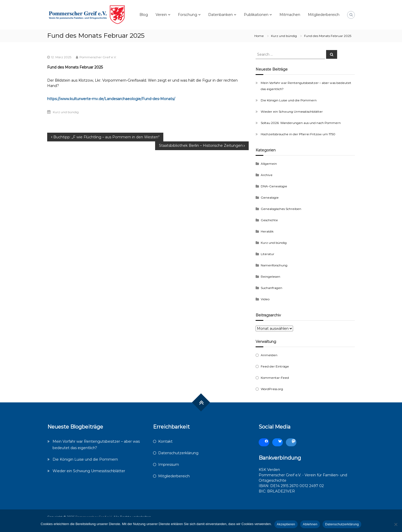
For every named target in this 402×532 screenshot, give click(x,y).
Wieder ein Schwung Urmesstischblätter (292, 112)
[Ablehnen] (396, 524)
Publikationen (256, 15)
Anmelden (269, 355)
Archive (267, 175)
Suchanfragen (272, 288)
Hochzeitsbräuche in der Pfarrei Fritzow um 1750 (298, 134)
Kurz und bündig (284, 36)
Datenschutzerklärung (178, 453)
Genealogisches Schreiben (281, 209)
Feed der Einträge (275, 366)
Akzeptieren (286, 524)
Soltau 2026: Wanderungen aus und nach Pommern (301, 123)
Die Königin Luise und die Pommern (289, 100)
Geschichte (269, 220)
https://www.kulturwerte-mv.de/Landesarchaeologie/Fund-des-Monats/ (111, 99)
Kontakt (165, 441)
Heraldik (267, 231)
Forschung (188, 15)
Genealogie (270, 197)
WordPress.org (272, 389)
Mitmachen (290, 15)
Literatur (268, 254)
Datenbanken (220, 15)
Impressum (169, 465)
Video (265, 299)
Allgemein (269, 164)
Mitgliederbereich (324, 15)
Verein (161, 15)
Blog (144, 15)
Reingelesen (270, 277)
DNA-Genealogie (274, 186)
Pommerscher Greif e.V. (98, 57)
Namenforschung (274, 265)
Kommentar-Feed (275, 378)
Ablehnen (310, 524)
